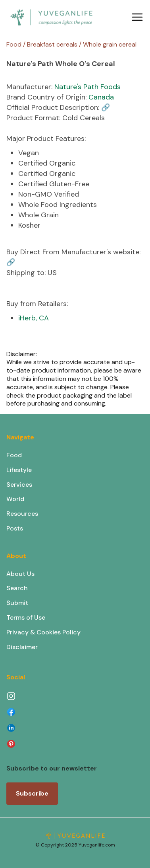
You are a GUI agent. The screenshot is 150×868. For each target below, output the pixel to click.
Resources (22, 514)
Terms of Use (26, 617)
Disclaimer (22, 647)
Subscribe (32, 793)
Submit (17, 603)
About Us (20, 574)
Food (14, 455)
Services (19, 485)
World (15, 499)
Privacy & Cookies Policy (43, 632)
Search (17, 588)
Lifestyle (19, 470)
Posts (15, 528)
